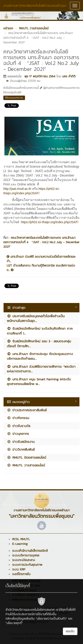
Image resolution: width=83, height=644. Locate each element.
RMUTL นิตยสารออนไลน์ (26, 457)
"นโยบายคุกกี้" (14, 623)
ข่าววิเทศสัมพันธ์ (21, 449)
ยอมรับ (70, 631)
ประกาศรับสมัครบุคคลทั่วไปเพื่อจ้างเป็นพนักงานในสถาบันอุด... (36, 318)
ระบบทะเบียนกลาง (24, 560)
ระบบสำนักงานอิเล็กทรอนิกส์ (30, 551)
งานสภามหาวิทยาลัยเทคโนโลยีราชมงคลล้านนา (35, 5)
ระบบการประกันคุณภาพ (27, 565)
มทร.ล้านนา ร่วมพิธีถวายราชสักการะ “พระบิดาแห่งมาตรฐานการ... (41, 369)
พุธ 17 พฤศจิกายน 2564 (40, 76)
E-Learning (20, 544)
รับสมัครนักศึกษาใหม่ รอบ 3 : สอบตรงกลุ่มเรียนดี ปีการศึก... (39, 343)
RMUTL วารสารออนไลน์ (26, 465)
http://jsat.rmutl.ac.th (17, 189)
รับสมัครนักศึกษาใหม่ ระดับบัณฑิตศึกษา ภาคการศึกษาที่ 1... (40, 331)
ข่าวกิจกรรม (18, 418)
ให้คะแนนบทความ (14, 98)
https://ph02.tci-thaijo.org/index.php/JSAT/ (50, 222)
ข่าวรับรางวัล (19, 426)
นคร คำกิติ (69, 76)
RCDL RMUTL (21, 539)
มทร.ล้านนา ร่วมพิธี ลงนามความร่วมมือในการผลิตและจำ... (41, 259)
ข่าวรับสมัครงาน (21, 442)
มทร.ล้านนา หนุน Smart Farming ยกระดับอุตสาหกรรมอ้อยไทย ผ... (39, 381)
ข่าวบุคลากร (18, 434)
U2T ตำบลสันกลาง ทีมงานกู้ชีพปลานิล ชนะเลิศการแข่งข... (41, 268)
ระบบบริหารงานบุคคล (26, 555)
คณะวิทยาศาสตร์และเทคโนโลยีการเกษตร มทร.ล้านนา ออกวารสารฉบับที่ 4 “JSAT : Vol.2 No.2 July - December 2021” (41, 242)
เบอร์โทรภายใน (21, 574)
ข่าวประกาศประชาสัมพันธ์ (27, 410)
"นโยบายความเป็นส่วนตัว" (51, 619)
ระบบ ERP (19, 569)
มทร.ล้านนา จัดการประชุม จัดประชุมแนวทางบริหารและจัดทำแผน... (40, 356)
